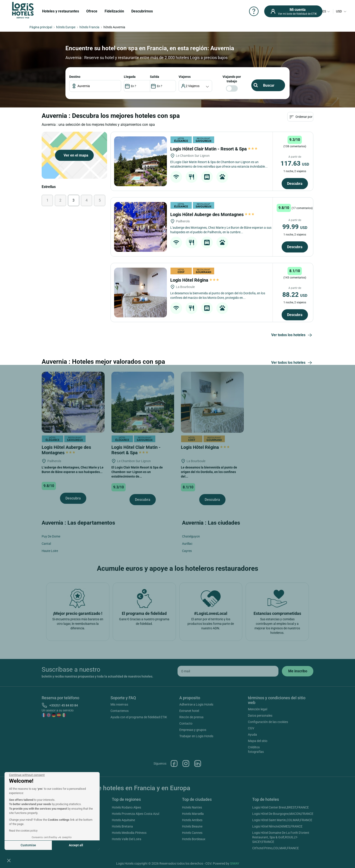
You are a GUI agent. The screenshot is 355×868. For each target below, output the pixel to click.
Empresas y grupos (193, 730)
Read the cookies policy (23, 831)
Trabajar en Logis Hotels (196, 736)
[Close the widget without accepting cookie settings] (27, 775)
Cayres (187, 551)
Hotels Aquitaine (123, 820)
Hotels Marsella (193, 814)
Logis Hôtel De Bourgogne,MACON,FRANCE (283, 814)
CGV (251, 728)
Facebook (174, 763)
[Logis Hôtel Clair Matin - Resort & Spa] (140, 161)
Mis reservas (119, 704)
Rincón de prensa (191, 717)
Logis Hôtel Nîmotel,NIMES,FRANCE (277, 826)
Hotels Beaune (192, 826)
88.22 (295, 295)
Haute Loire (50, 551)
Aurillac (187, 544)
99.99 (295, 227)
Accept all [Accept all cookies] (76, 845)
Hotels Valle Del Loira (127, 839)
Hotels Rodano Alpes (126, 807)
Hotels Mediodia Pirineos (129, 833)
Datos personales (260, 716)
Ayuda (252, 735)
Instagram (186, 763)
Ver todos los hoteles (292, 335)
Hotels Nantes (192, 807)
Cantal (46, 544)
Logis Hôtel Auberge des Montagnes (212, 214)
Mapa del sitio (258, 741)
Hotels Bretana (122, 826)
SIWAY (235, 863)
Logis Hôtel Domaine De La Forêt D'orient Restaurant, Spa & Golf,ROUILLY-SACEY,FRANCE (281, 837)
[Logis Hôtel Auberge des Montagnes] (140, 227)
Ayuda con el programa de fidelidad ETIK (139, 717)
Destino (75, 77)
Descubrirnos (142, 11)
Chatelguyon (191, 536)
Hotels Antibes (192, 820)
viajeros (185, 77)
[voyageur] (195, 86)
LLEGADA (130, 77)
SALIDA (155, 77)
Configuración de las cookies (268, 722)
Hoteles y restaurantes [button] (61, 11)
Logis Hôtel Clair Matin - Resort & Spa (214, 149)
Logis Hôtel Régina (195, 280)
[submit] (298, 671)
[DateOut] (163, 86)
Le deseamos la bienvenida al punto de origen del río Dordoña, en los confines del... (209, 472)
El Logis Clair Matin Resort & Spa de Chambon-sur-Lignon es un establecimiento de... (137, 472)
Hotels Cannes (192, 833)
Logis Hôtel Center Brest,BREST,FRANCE (281, 807)
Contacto (186, 723)
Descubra (295, 184)
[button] (9, 860)
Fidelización (114, 11)
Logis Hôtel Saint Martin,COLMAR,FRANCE (282, 820)
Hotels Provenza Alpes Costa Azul (136, 814)
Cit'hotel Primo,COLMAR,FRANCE (276, 848)
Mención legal (258, 709)
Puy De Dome (51, 536)
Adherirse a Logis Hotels (196, 704)
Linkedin (198, 763)
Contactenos (120, 711)
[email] (228, 671)
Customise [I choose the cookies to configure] (28, 845)
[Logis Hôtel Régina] (140, 293)
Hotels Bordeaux (194, 839)
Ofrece (92, 11)
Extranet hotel (189, 711)
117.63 (295, 163)
